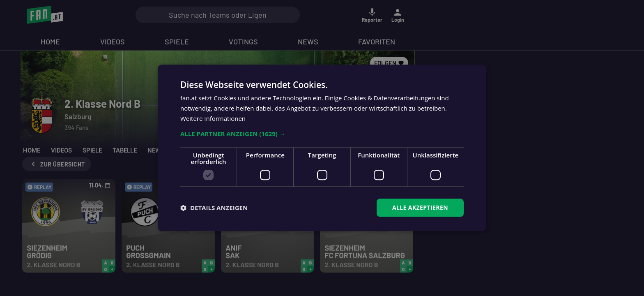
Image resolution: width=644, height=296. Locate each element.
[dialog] (322, 148)
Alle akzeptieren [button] (420, 207)
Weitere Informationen (213, 118)
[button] (322, 134)
